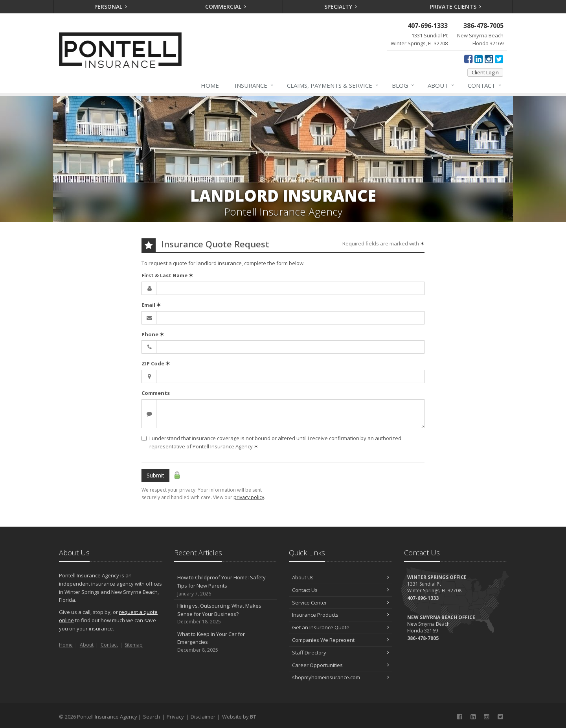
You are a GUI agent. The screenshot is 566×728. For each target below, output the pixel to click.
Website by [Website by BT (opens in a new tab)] (239, 717)
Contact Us (341, 590)
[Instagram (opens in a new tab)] (489, 59)
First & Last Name (167, 275)
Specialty (341, 6)
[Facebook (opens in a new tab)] (468, 59)
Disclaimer (203, 717)
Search (152, 717)
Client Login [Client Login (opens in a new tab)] (485, 72)
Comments (156, 393)
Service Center (341, 603)
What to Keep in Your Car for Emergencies (226, 642)
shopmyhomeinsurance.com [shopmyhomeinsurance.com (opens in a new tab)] (341, 677)
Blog (403, 85)
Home (210, 85)
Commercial (226, 6)
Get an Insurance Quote (341, 627)
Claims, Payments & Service (333, 85)
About (441, 85)
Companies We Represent (341, 640)
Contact (485, 85)
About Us (341, 577)
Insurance (255, 85)
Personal (111, 6)
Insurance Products (341, 615)
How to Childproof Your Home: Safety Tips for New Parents (226, 586)
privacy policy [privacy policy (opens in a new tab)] (249, 497)
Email (151, 305)
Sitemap (134, 645)
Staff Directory (341, 652)
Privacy (175, 717)
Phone (153, 334)
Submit (155, 475)
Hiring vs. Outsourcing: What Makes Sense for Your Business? (226, 614)
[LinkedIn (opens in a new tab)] (479, 59)
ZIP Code (156, 363)
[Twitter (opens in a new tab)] (499, 59)
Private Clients (456, 6)
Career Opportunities (341, 665)
